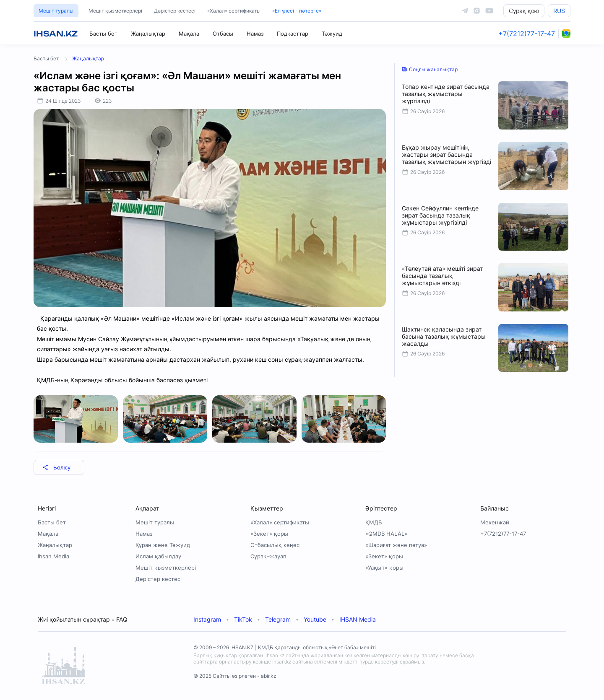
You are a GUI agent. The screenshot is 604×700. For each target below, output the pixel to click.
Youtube (315, 619)
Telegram (278, 619)
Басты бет (103, 34)
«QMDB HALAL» (386, 534)
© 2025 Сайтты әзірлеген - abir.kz (235, 676)
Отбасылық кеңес (275, 545)
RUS (559, 11)
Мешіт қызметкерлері (115, 11)
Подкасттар (293, 34)
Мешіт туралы (56, 11)
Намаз (255, 34)
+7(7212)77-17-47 (527, 34)
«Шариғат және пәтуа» (396, 545)
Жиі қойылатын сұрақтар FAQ (83, 619)
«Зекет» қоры (269, 534)
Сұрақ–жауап (268, 556)
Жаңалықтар (148, 34)
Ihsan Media (53, 556)
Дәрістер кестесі (175, 11)
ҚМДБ (374, 522)
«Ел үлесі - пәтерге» (297, 11)
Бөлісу (56, 468)
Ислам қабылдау (158, 556)
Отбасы (223, 34)
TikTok (243, 619)
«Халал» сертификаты (234, 11)
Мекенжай (495, 522)
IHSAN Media (358, 619)
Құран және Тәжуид (163, 545)
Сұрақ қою (524, 11)
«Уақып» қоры (384, 568)
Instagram (207, 619)
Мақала (189, 34)
